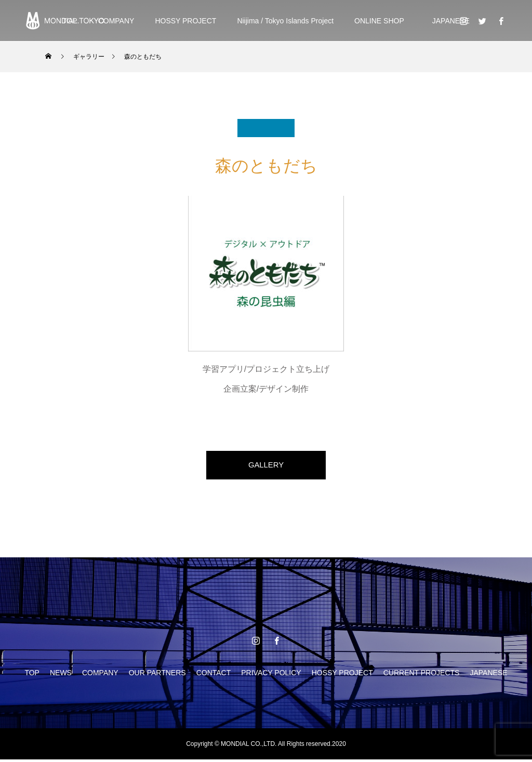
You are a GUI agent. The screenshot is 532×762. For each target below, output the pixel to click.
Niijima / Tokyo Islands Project (285, 21)
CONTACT (214, 675)
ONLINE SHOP (379, 21)
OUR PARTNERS (157, 675)
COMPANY (116, 21)
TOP (32, 675)
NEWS (61, 675)
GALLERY (266, 466)
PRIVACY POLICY (271, 675)
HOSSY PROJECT (185, 21)
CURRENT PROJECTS (422, 675)
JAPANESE (447, 21)
